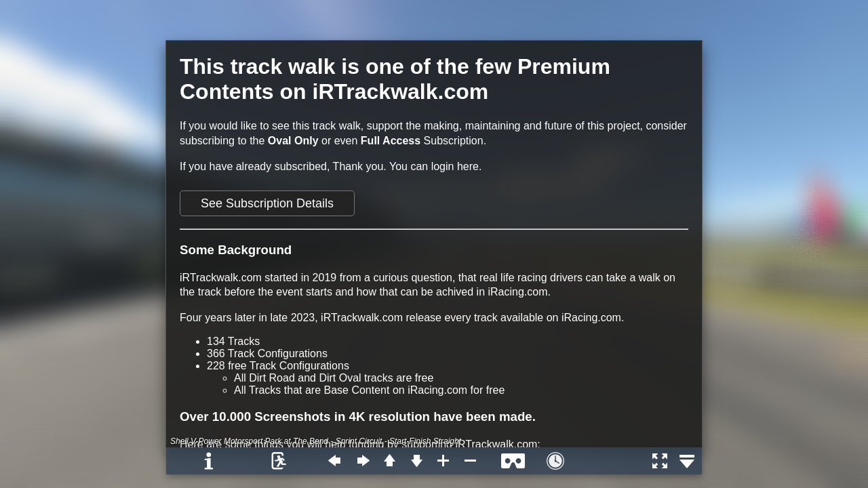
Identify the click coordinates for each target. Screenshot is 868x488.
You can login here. (435, 166)
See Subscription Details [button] (267, 203)
